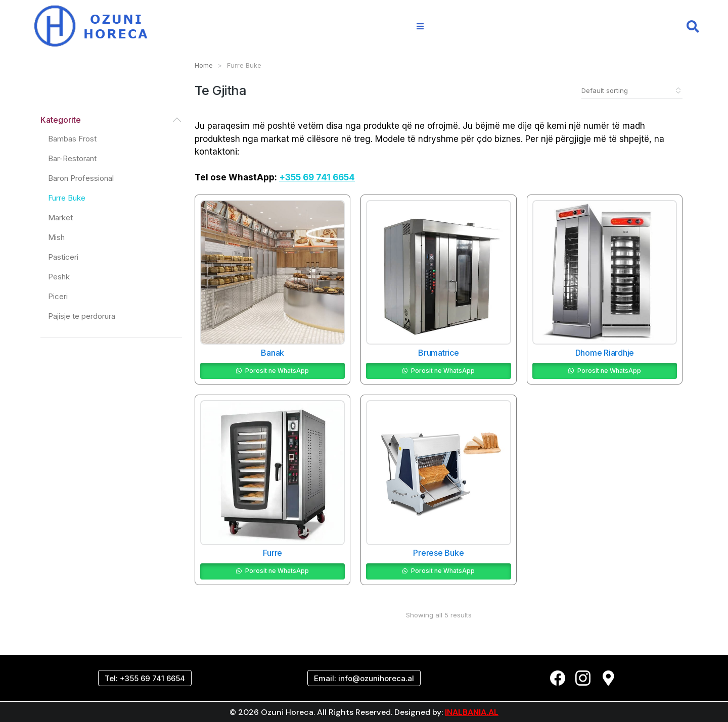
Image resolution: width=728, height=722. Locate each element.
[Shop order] (632, 90)
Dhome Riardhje (605, 353)
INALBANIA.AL (472, 712)
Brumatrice (439, 353)
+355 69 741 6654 (317, 177)
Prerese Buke (438, 553)
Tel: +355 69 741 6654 (145, 678)
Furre (272, 553)
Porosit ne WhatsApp (277, 371)
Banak (272, 353)
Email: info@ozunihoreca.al (364, 678)
